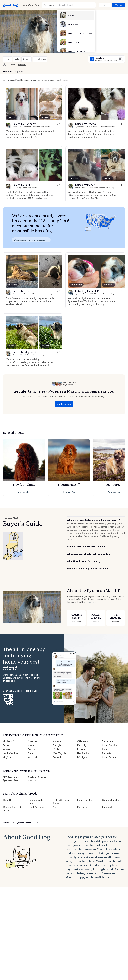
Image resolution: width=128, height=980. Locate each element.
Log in (105, 5)
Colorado (57, 746)
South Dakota (109, 746)
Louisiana (21, 65)
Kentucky (82, 734)
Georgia (57, 734)
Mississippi (8, 730)
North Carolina (10, 742)
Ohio (30, 742)
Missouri (32, 734)
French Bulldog (85, 787)
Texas (6, 734)
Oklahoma (82, 730)
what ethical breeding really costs (106, 529)
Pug (55, 794)
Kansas (7, 738)
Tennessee (108, 730)
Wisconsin (33, 746)
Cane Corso (9, 787)
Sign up (118, 5)
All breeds (7, 810)
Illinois (56, 738)
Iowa (105, 738)
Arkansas (32, 730)
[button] (22, 104)
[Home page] (10, 5)
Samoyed (107, 794)
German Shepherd (111, 787)
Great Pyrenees (36, 794)
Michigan (82, 746)
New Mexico (83, 742)
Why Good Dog (31, 5)
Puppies (19, 72)
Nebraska (107, 742)
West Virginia (59, 742)
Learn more (92, 591)
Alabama (57, 730)
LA (37, 810)
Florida (31, 738)
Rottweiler (82, 794)
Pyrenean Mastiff (24, 810)
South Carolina (110, 734)
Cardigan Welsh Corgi (39, 787)
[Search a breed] (77, 5)
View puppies (24, 487)
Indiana (81, 738)
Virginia (7, 746)
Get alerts (64, 399)
